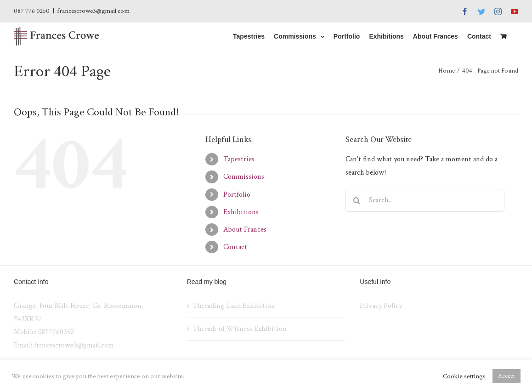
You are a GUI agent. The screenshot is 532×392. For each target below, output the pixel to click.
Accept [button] (507, 376)
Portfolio (237, 195)
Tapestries (239, 159)
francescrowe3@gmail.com (93, 11)
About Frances (245, 230)
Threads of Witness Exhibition (240, 329)
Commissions (244, 177)
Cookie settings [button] (464, 376)
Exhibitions (241, 212)
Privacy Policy (381, 306)
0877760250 (56, 332)
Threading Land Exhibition (234, 306)
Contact (235, 247)
